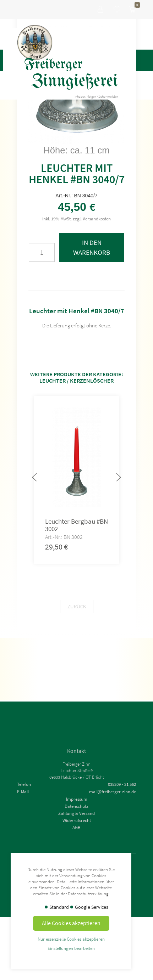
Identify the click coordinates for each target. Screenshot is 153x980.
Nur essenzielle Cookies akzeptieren (71, 939)
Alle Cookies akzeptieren (71, 923)
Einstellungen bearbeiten (71, 948)
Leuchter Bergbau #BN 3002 (76, 525)
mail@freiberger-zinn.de (113, 792)
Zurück (77, 606)
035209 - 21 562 (122, 784)
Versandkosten (97, 219)
